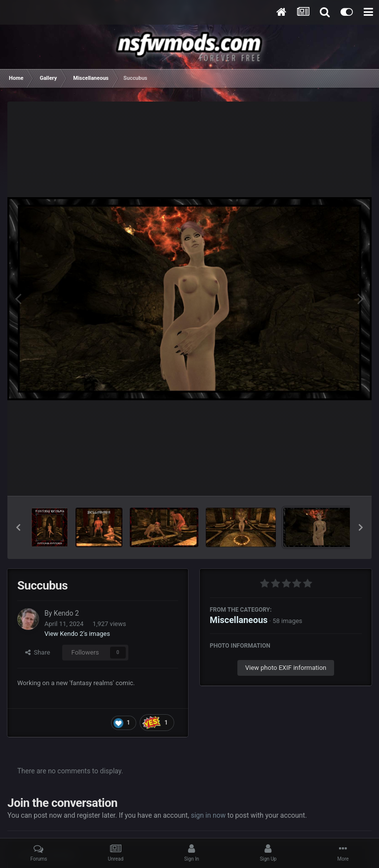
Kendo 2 (66, 613)
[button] (18, 527)
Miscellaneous (239, 620)
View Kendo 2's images (77, 634)
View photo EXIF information (286, 668)
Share (38, 652)
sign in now (208, 815)
